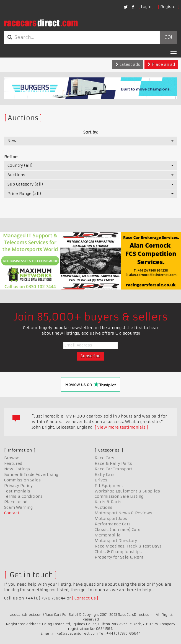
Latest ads (128, 64)
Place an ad (161, 64)
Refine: (11, 157)
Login (146, 7)
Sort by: (91, 132)
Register (169, 7)
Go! (168, 37)
